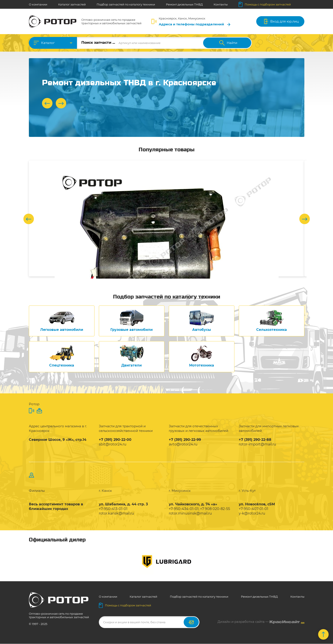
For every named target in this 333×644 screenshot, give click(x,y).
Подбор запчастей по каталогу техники (126, 4)
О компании (38, 4)
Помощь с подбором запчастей (265, 4)
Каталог (48, 43)
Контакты (221, 4)
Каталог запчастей (72, 4)
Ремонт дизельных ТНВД (184, 4)
